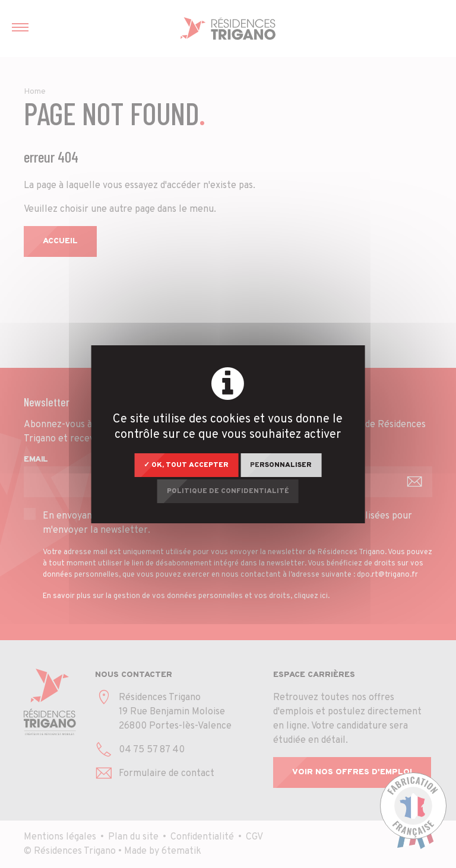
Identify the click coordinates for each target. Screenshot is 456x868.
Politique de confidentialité (228, 491)
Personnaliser (281, 465)
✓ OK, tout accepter (186, 465)
